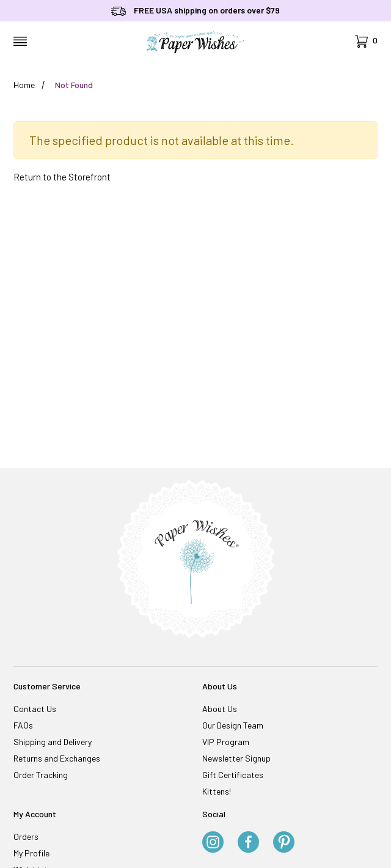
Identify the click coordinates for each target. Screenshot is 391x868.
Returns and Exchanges (57, 758)
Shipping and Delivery (53, 742)
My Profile (31, 853)
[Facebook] (248, 843)
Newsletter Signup (236, 758)
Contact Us (35, 709)
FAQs (23, 725)
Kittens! (217, 791)
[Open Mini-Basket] (366, 41)
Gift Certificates (233, 775)
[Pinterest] (284, 843)
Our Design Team (233, 725)
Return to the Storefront (62, 177)
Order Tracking (41, 775)
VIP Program (226, 742)
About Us (220, 709)
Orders (26, 836)
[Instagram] (213, 843)
